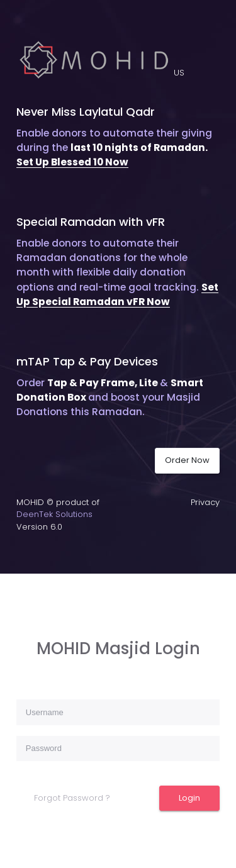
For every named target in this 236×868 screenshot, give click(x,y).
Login (189, 798)
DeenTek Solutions (54, 514)
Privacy (205, 502)
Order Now (187, 460)
